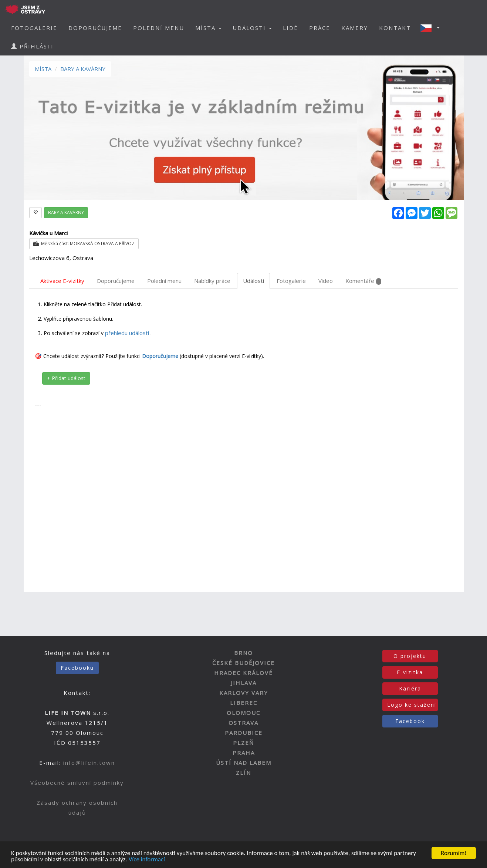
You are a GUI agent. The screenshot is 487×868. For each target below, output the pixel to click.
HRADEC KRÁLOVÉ (243, 673)
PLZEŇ (243, 743)
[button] (432, 28)
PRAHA (244, 753)
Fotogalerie (291, 281)
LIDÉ (290, 28)
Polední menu (164, 281)
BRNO (243, 653)
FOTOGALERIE (34, 28)
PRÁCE (320, 28)
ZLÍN (243, 773)
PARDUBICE (244, 733)
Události (253, 281)
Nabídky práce (212, 281)
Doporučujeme (116, 281)
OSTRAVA (243, 723)
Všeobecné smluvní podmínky (77, 783)
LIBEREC (244, 703)
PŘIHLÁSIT (33, 46)
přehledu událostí (128, 333)
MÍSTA (43, 69)
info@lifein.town (89, 763)
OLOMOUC (243, 713)
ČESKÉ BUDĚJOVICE (243, 663)
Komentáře (363, 281)
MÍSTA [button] (208, 28)
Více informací (147, 860)
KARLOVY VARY (244, 693)
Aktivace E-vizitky (62, 281)
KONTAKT (395, 28)
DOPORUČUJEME (95, 28)
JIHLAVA (244, 683)
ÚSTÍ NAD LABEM (244, 763)
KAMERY (355, 28)
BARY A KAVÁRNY (83, 69)
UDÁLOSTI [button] (252, 28)
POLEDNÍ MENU (159, 28)
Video (326, 281)
